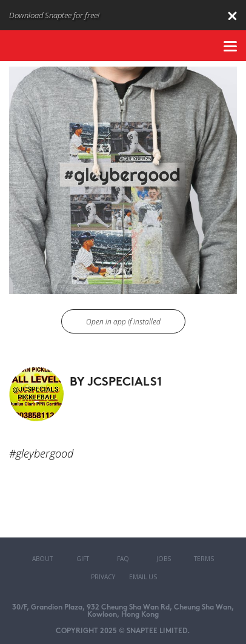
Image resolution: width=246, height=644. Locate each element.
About (42, 559)
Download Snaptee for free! (54, 15)
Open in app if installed (123, 322)
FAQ (123, 559)
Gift (83, 559)
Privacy (103, 577)
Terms (204, 559)
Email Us (143, 577)
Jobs (164, 559)
